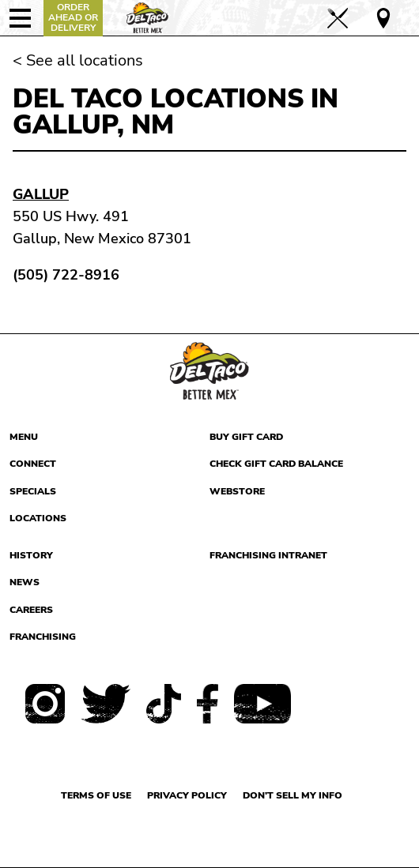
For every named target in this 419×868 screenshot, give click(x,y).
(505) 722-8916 (66, 275)
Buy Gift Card (246, 437)
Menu (24, 437)
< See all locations (78, 60)
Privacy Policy (187, 795)
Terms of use (96, 795)
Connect (33, 464)
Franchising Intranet (268, 555)
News (25, 582)
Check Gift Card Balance (276, 464)
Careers (31, 610)
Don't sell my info (293, 795)
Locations (38, 518)
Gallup (41, 194)
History (31, 555)
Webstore (237, 491)
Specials (33, 491)
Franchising (43, 637)
